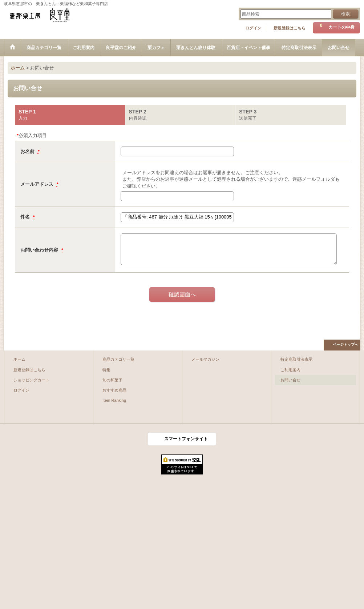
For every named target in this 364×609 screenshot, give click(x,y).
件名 (26, 217)
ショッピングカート (31, 380)
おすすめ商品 (114, 390)
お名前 (28, 151)
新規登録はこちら (290, 28)
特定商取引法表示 (296, 359)
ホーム (19, 359)
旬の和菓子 (112, 380)
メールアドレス (38, 184)
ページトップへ (345, 344)
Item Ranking (114, 400)
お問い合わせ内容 (40, 250)
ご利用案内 (290, 370)
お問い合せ (290, 380)
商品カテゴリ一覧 (118, 359)
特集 (106, 370)
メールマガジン (205, 359)
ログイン (253, 28)
